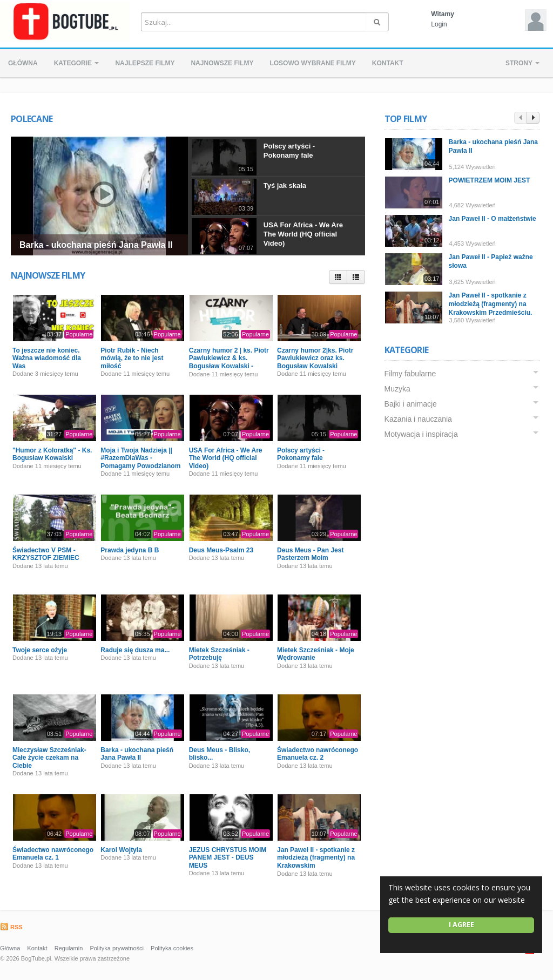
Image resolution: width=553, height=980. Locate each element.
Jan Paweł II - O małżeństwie (493, 219)
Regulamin (69, 948)
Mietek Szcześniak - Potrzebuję (219, 654)
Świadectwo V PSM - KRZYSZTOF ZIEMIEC (46, 554)
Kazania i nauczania (418, 419)
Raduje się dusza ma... (135, 650)
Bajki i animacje (411, 404)
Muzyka (397, 389)
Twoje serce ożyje (40, 650)
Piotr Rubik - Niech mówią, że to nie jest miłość (132, 358)
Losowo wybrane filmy (312, 63)
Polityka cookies (172, 948)
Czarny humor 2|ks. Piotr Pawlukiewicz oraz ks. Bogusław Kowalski (315, 358)
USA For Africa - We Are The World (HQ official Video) (303, 234)
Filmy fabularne (410, 374)
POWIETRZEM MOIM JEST (490, 180)
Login (439, 24)
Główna (23, 63)
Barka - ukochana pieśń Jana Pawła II (96, 245)
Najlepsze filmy (145, 63)
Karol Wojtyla (121, 850)
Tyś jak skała (285, 185)
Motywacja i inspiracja (421, 434)
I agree (461, 925)
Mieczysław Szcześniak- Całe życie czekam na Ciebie (49, 758)
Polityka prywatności (117, 948)
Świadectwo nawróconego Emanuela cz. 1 (53, 854)
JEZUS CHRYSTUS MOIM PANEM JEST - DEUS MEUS (228, 858)
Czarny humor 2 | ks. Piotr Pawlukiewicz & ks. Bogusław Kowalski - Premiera (229, 362)
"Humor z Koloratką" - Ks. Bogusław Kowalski (52, 454)
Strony (522, 63)
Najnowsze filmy (222, 63)
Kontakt (388, 63)
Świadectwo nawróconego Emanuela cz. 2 (318, 754)
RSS (11, 927)
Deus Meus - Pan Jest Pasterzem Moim (310, 554)
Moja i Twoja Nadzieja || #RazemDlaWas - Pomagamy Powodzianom (140, 458)
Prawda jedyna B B (130, 550)
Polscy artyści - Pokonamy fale (289, 151)
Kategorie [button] (77, 63)
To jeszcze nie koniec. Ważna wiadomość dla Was (47, 358)
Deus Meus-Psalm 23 (221, 550)
